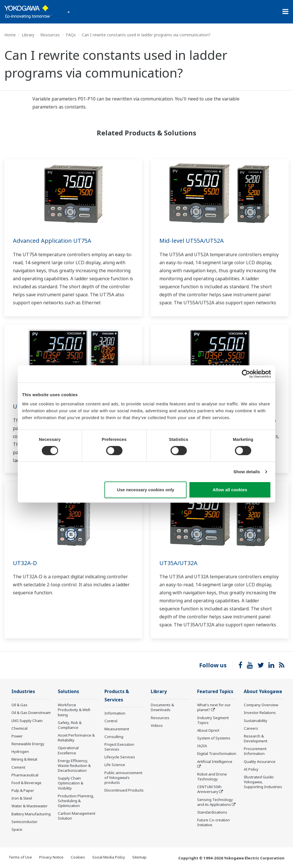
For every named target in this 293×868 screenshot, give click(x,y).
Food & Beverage (26, 783)
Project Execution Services (119, 747)
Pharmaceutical (25, 775)
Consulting (114, 737)
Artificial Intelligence (215, 762)
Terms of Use (20, 857)
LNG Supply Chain (27, 721)
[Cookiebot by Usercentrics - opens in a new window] (246, 374)
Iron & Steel (22, 798)
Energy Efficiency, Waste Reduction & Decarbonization (74, 766)
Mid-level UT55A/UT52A (192, 241)
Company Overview (261, 705)
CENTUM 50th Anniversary (209, 789)
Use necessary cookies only (146, 490)
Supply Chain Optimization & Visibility (71, 783)
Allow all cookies (230, 490)
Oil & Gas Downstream (31, 713)
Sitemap (139, 857)
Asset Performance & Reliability (76, 738)
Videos (157, 725)
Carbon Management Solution (77, 816)
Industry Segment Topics (213, 720)
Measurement (117, 729)
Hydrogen (20, 751)
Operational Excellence (68, 750)
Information (115, 713)
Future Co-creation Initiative (213, 822)
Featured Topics (215, 692)
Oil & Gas (19, 705)
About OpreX (208, 730)
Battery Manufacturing (31, 814)
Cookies (78, 857)
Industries (23, 692)
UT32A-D (25, 563)
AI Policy (251, 769)
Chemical (19, 728)
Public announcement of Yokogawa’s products (123, 778)
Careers (251, 728)
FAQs (71, 35)
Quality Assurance (260, 762)
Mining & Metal (24, 759)
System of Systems (214, 738)
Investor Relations (260, 713)
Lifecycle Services (120, 757)
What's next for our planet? (214, 707)
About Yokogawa (263, 692)
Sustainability (256, 721)
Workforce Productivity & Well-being (75, 710)
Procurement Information (255, 751)
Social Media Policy (109, 857)
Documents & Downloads (162, 707)
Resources (50, 35)
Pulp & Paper (23, 790)
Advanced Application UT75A (52, 241)
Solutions (68, 692)
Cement (18, 767)
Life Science (115, 765)
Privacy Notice (51, 857)
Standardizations (212, 812)
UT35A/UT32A (178, 563)
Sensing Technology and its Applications (215, 802)
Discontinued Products (124, 790)
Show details (247, 472)
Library (28, 35)
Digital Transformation (217, 753)
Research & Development (256, 738)
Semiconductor (24, 822)
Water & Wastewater (29, 806)
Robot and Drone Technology (212, 777)
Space (17, 829)
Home (10, 35)
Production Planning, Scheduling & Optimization (76, 801)
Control (111, 721)
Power (17, 736)
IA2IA (202, 746)
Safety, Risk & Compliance (70, 725)
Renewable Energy (28, 744)
